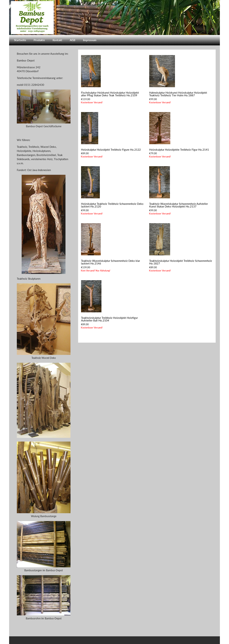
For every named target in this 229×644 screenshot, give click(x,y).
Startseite (20, 40)
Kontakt (57, 40)
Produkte (39, 40)
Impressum (90, 40)
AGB (73, 40)
